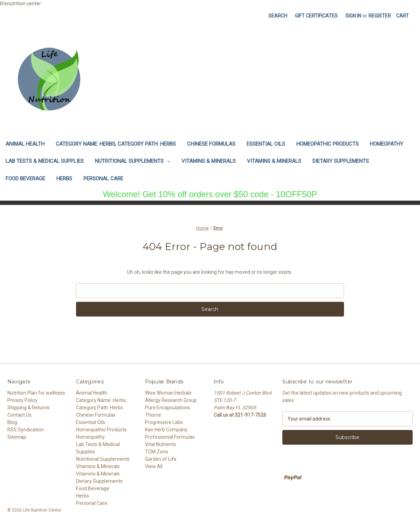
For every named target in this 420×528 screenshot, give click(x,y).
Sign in (353, 16)
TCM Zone (157, 452)
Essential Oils (266, 144)
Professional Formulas (170, 437)
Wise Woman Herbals (168, 393)
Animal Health (25, 144)
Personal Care (103, 179)
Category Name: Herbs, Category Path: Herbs (116, 144)
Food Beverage (25, 179)
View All (154, 466)
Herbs (64, 179)
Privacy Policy (22, 400)
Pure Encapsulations (168, 408)
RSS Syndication (26, 430)
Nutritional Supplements (133, 161)
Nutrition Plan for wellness (36, 393)
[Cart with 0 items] (402, 16)
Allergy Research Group (171, 400)
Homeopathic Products (328, 144)
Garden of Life (161, 459)
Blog (12, 422)
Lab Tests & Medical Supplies (45, 161)
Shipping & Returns (28, 408)
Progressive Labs (164, 422)
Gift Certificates (316, 16)
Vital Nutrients (161, 444)
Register (380, 16)
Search (278, 16)
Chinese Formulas (211, 144)
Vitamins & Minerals (209, 161)
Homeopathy (387, 144)
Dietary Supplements (341, 161)
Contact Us (19, 415)
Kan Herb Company (166, 430)
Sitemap (17, 437)
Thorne (153, 415)
